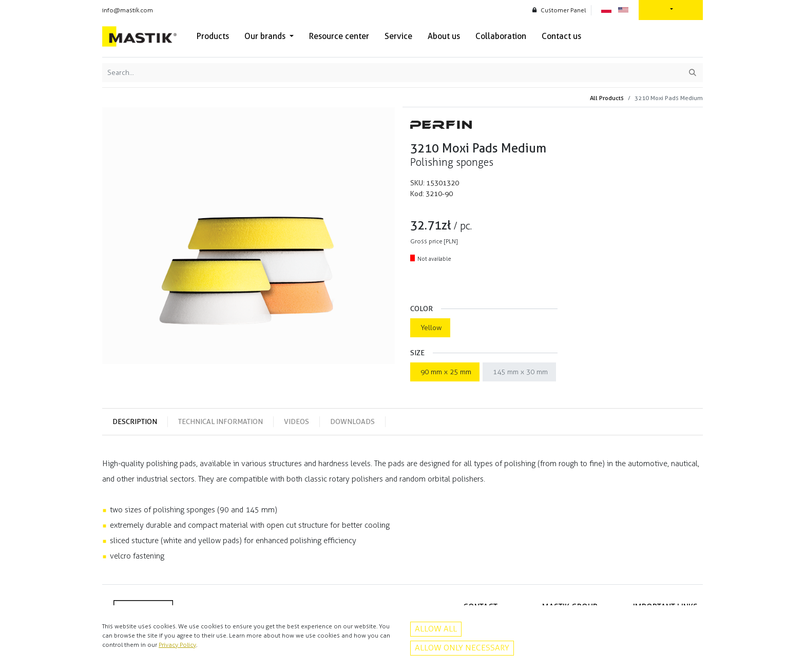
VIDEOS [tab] (296, 421)
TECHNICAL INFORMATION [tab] (221, 421)
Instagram (483, 655)
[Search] (693, 73)
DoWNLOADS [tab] (352, 421)
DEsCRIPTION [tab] (135, 421)
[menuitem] (213, 36)
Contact (686, 633)
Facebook (483, 644)
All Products (607, 98)
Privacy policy (679, 622)
